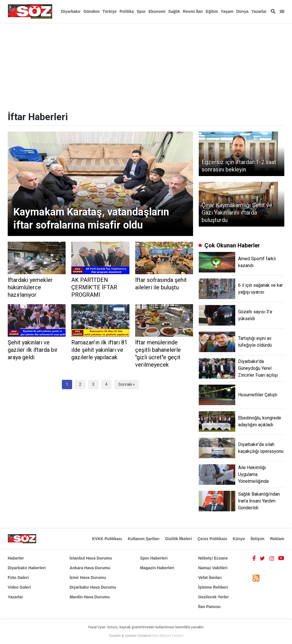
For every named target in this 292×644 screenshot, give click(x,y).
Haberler (16, 558)
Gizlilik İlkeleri (178, 539)
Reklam (277, 539)
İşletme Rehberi (213, 587)
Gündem (92, 11)
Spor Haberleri (154, 558)
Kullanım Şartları (144, 539)
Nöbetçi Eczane (213, 558)
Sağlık (174, 11)
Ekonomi (157, 11)
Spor (141, 11)
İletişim (257, 539)
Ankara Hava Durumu (90, 568)
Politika (127, 11)
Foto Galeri (18, 578)
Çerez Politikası (212, 539)
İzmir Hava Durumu (88, 578)
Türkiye (109, 11)
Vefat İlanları (210, 578)
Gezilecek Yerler (213, 597)
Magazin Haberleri (157, 568)
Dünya (242, 11)
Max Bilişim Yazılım (168, 636)
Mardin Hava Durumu (90, 597)
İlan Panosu (209, 607)
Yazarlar (259, 11)
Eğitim (212, 11)
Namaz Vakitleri (213, 568)
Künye (239, 539)
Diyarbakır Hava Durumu (93, 587)
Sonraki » (127, 384)
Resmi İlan (193, 11)
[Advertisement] (146, 66)
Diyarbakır (71, 11)
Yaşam (227, 11)
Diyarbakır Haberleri (27, 568)
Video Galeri (19, 587)
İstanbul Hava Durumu (91, 558)
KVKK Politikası (107, 539)
